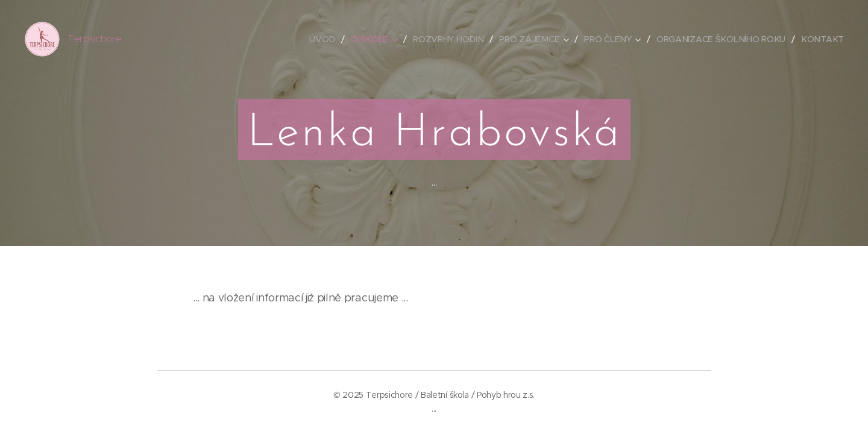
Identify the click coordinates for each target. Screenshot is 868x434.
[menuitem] (325, 39)
